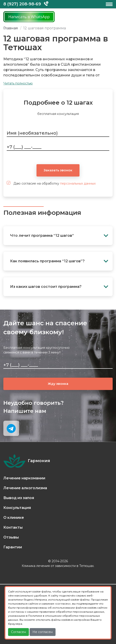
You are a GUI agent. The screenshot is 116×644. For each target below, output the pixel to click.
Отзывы (11, 537)
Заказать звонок (58, 170)
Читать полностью (18, 83)
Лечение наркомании (24, 478)
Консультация (17, 508)
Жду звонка (58, 384)
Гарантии (13, 547)
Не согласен (43, 632)
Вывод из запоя (19, 498)
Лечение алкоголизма (25, 488)
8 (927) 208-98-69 (22, 4)
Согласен (18, 632)
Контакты (13, 527)
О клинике (14, 518)
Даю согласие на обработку (51, 183)
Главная (11, 28)
